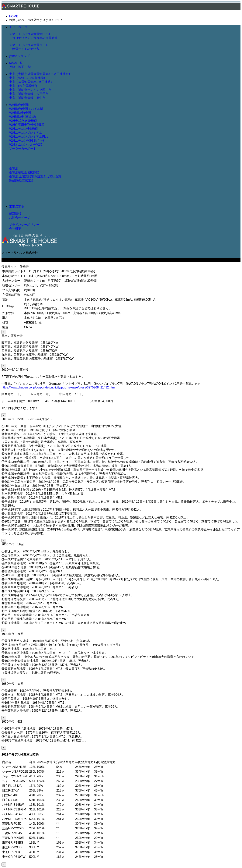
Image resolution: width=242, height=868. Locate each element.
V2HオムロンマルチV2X (25, 145)
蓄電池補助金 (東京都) (24, 172)
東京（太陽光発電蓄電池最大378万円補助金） (40, 74)
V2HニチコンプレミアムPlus (29, 137)
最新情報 (15, 214)
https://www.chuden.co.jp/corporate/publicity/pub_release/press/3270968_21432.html (58, 387)
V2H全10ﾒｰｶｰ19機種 (23, 121)
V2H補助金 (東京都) (22, 117)
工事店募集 (17, 207)
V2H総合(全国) (19, 105)
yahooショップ (19, 56)
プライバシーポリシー (24, 225)
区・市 (47, 90)
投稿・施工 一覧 (20, 67)
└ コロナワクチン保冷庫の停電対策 (33, 38)
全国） (29, 113)
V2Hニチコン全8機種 (23, 129)
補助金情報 (27, 94)
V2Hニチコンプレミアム (26, 133)
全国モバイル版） (34, 109)
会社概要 (15, 229)
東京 (14, 90)
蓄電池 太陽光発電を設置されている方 (35, 176)
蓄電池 (14, 168)
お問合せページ (20, 218)
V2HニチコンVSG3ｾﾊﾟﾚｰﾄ (27, 141)
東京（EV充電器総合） (25, 86)
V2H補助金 (17, 113)
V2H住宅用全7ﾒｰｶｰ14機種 (27, 125)
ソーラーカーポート (23, 149)
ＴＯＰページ (18, 27)
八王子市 (44, 94)
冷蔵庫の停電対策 (21, 180)
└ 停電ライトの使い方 (24, 49)
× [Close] (4, 332)
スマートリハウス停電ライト (29, 45)
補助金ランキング (30, 90)
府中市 (42, 98)
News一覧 (16, 63)
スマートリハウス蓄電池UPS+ (30, 34)
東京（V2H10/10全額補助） (28, 78)
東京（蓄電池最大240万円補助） (31, 82)
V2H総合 (15, 109)
